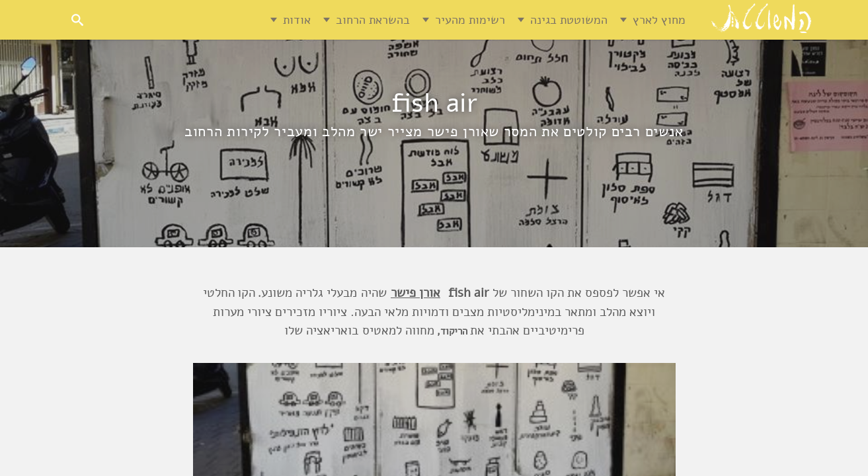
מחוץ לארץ (659, 20)
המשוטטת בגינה (569, 20)
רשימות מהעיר (470, 20)
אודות (297, 20)
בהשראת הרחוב (373, 20)
